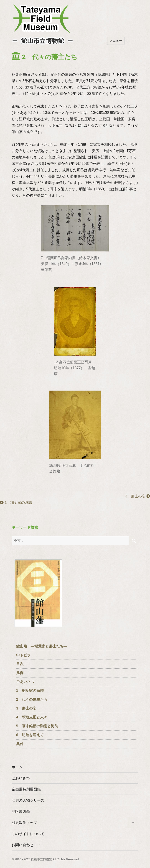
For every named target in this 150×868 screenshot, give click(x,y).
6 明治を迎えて (30, 735)
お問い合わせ (23, 845)
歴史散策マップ (24, 823)
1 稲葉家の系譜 (16, 503)
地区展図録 (21, 812)
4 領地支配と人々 (32, 717)
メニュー (116, 41)
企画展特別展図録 (26, 789)
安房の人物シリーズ (28, 800)
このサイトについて (28, 834)
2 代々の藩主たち (32, 699)
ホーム (17, 767)
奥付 (20, 744)
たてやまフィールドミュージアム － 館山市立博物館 (41, 18)
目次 (20, 664)
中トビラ (23, 655)
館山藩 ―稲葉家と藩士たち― (42, 646)
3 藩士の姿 (138, 496)
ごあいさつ (25, 682)
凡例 (20, 673)
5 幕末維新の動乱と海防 (37, 726)
